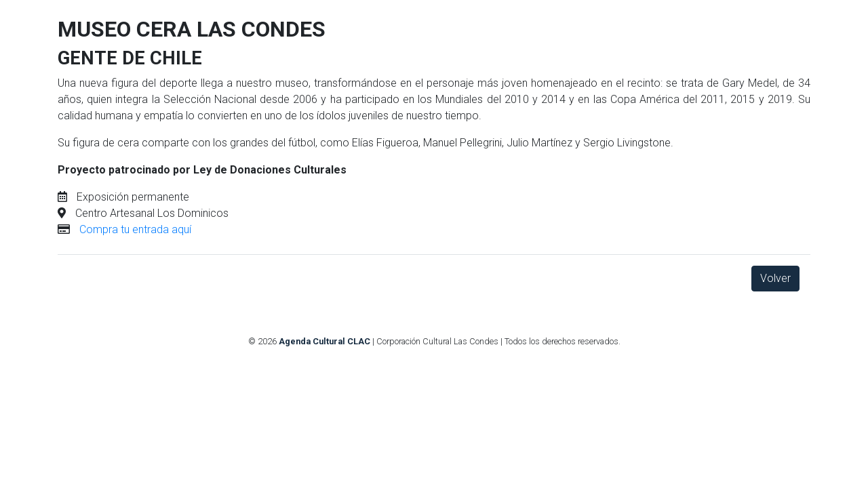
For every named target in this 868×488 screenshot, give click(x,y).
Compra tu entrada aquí (135, 229)
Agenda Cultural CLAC (324, 341)
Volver (775, 278)
